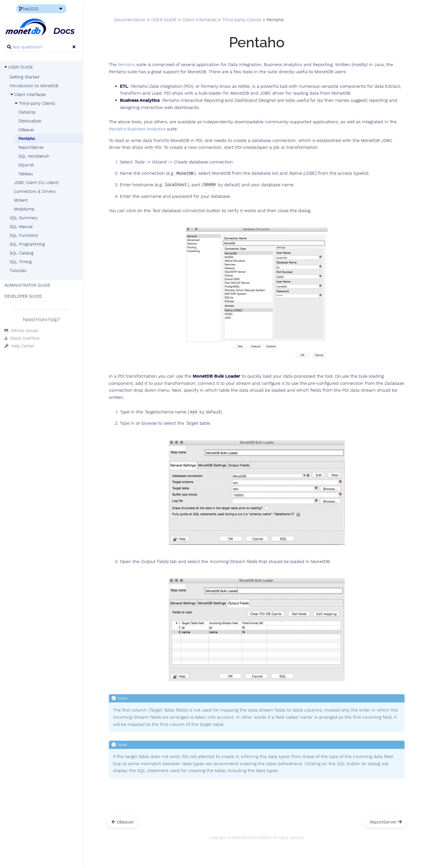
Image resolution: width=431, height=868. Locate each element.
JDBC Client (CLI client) (36, 183)
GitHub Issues (21, 331)
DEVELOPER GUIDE (23, 296)
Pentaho (27, 139)
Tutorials (18, 271)
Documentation (130, 20)
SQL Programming (27, 244)
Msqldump (24, 209)
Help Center (19, 346)
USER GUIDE (19, 67)
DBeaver (26, 130)
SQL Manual (21, 227)
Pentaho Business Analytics (137, 129)
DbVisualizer (30, 121)
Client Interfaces (28, 95)
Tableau (26, 174)
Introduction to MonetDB (34, 86)
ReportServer (31, 147)
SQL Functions (24, 235)
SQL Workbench (34, 156)
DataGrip (27, 112)
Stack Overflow (22, 338)
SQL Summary (24, 218)
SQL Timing (21, 262)
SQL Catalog (22, 253)
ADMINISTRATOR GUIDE (27, 285)
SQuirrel (26, 165)
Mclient (21, 200)
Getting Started (24, 77)
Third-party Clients (35, 103)
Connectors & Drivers (35, 191)
